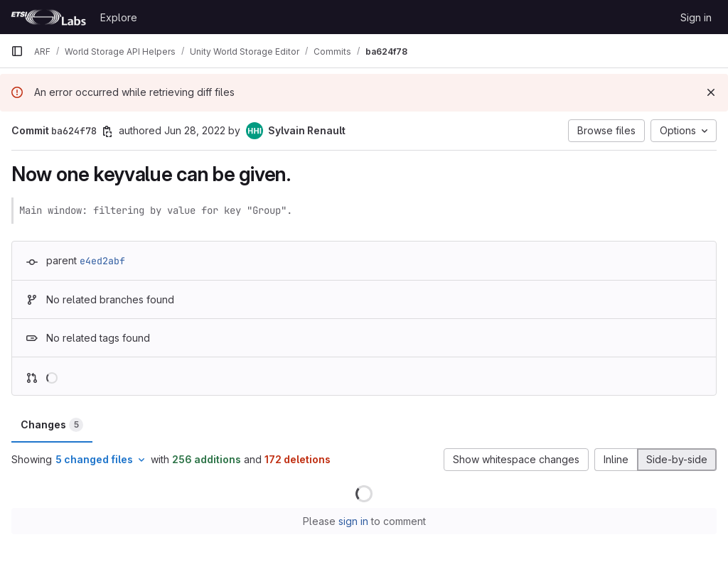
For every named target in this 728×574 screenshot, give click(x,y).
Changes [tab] (52, 425)
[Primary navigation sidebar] (17, 51)
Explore (119, 17)
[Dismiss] (711, 92)
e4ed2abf (102, 261)
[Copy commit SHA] (107, 131)
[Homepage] (48, 17)
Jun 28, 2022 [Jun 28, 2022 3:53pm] (195, 130)
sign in (353, 521)
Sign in (696, 17)
